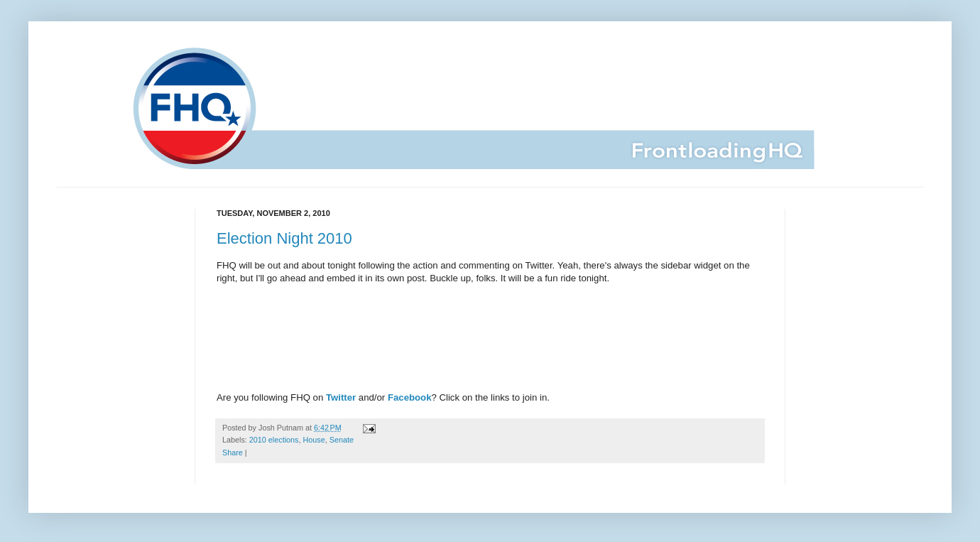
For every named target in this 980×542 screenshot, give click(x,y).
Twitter (341, 397)
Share (233, 452)
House (314, 440)
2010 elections (274, 440)
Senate (342, 440)
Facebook (410, 397)
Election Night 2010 (284, 238)
